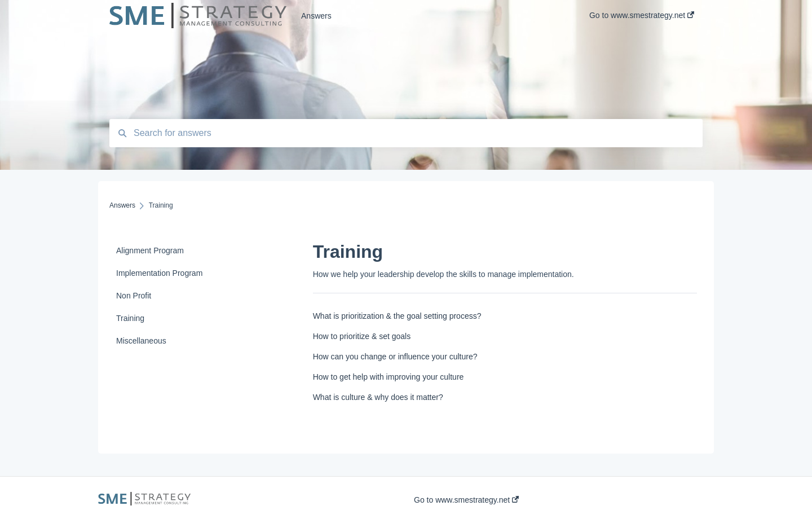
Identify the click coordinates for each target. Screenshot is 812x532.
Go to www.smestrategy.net (466, 500)
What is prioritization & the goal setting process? (397, 316)
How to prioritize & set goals (362, 336)
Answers (316, 16)
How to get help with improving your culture (389, 377)
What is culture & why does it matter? (378, 397)
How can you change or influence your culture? (395, 357)
